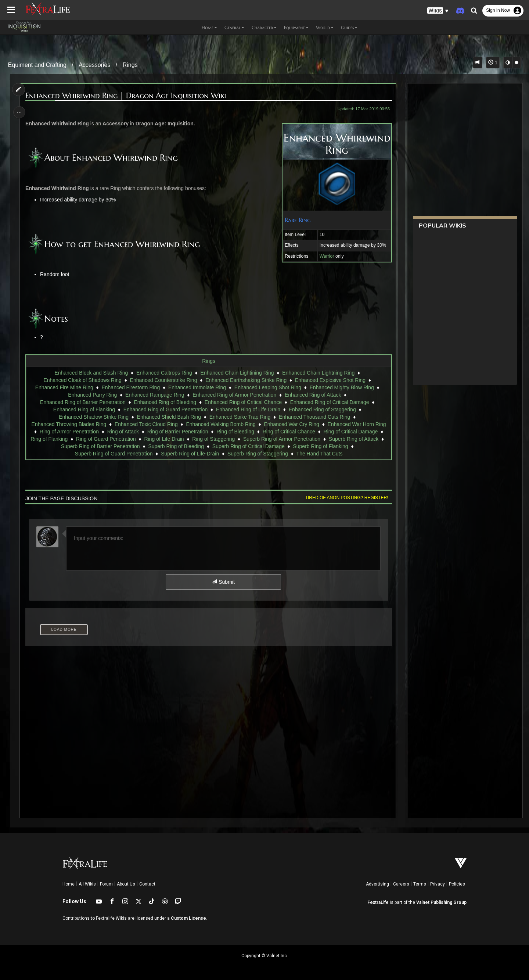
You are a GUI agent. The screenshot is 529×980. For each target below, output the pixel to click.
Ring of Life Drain (164, 439)
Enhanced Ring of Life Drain (248, 409)
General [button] (234, 27)
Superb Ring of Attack (353, 439)
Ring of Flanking (49, 439)
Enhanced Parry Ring (92, 395)
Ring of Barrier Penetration (177, 432)
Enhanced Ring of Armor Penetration (234, 395)
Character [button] (264, 27)
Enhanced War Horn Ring (357, 424)
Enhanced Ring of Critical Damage (329, 402)
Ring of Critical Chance (289, 432)
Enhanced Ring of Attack (312, 395)
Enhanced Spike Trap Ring (240, 417)
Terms (420, 884)
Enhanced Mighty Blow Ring (341, 387)
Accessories (94, 65)
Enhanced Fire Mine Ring (64, 387)
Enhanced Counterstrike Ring (163, 380)
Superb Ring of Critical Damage (248, 446)
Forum (106, 884)
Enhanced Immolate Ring (197, 387)
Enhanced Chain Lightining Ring (237, 373)
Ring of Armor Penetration (69, 432)
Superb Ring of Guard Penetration (114, 454)
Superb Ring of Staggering (257, 454)
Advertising (377, 884)
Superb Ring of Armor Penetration (281, 439)
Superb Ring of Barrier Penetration (100, 446)
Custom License (188, 918)
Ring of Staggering (213, 439)
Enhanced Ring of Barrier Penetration (82, 402)
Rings (130, 65)
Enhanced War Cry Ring (291, 424)
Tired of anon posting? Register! (345, 498)
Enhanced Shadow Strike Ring (94, 417)
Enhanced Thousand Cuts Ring (314, 417)
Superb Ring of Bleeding (176, 446)
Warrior (325, 256)
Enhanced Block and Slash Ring (91, 373)
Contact (147, 884)
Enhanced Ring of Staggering (322, 409)
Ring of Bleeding (235, 432)
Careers (401, 884)
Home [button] (209, 27)
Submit (223, 582)
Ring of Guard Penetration (106, 439)
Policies (457, 884)
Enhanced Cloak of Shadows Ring (82, 380)
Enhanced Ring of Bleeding (165, 402)
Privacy (438, 884)
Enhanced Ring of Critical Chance (243, 402)
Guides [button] (349, 27)
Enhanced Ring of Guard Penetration (165, 409)
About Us (126, 884)
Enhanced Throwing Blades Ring (69, 424)
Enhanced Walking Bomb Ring (221, 424)
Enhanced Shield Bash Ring (169, 417)
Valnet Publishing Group (441, 902)
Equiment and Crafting (37, 65)
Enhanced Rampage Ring (154, 395)
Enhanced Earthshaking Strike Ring (246, 380)
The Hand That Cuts (319, 454)
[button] (438, 11)
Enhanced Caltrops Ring (164, 373)
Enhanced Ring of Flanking (84, 409)
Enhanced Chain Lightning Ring (318, 373)
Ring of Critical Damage (350, 432)
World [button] (325, 27)
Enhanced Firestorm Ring (131, 387)
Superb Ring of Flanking (320, 446)
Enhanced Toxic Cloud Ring (146, 424)
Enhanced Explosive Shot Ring (330, 380)
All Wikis (87, 884)
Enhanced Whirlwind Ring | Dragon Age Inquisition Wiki (127, 96)
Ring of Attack (123, 432)
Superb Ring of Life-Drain (190, 454)
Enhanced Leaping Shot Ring (267, 387)
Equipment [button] (296, 27)
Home (69, 884)
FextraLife (378, 902)
